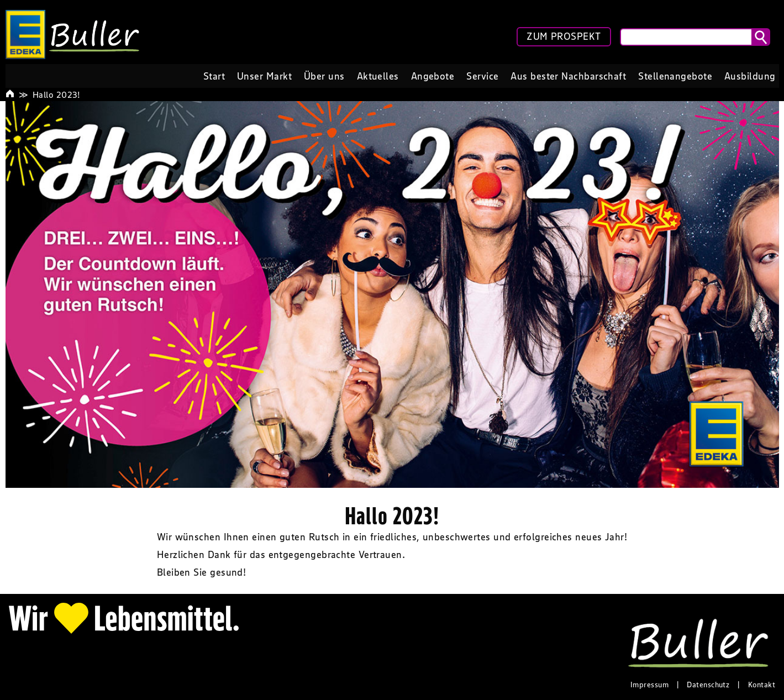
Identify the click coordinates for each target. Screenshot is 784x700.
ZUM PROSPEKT (564, 36)
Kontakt (762, 685)
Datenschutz (708, 685)
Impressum (649, 685)
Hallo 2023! (57, 94)
